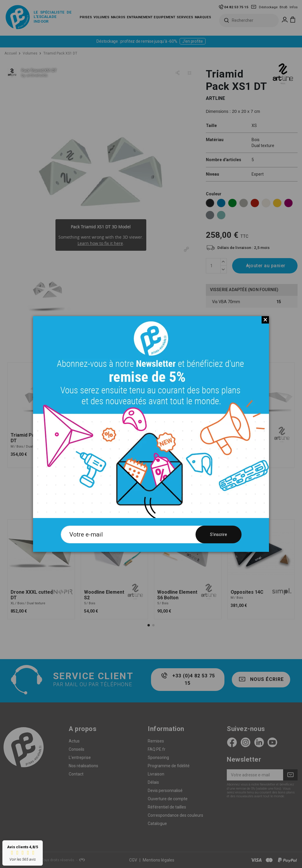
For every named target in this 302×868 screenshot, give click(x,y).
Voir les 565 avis (23, 859)
